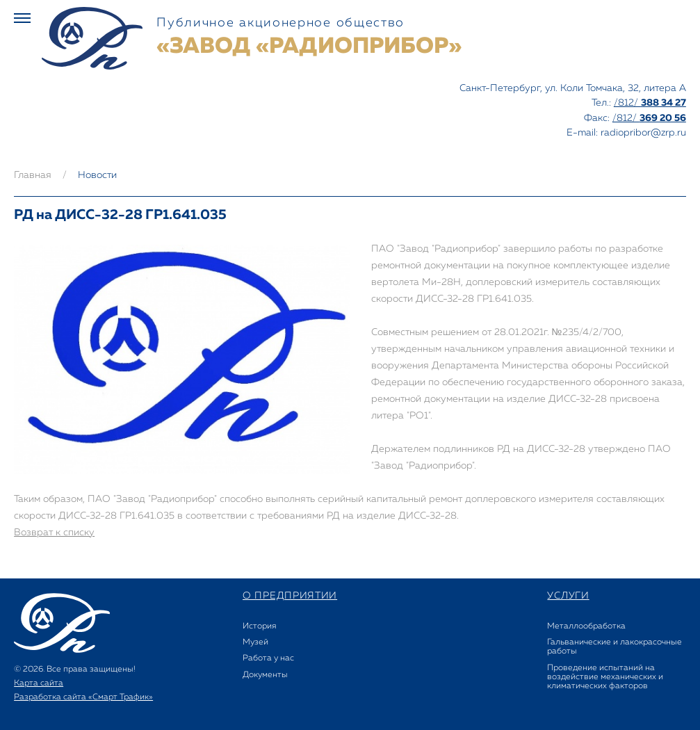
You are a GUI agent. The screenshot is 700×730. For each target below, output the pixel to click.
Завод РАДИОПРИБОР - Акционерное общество (92, 38)
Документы (265, 675)
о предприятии (290, 596)
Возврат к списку (54, 533)
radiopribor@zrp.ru (643, 133)
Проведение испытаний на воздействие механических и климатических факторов (605, 677)
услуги (568, 596)
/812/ (650, 103)
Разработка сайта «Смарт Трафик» (83, 697)
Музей (255, 642)
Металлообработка (586, 626)
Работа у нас (268, 658)
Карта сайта (39, 683)
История (259, 626)
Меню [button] (22, 18)
